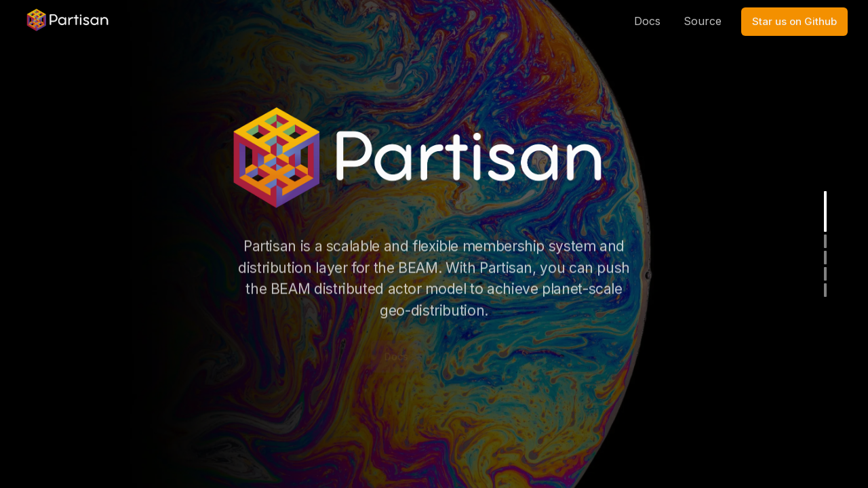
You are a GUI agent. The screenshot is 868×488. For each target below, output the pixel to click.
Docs (647, 12)
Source (703, 12)
